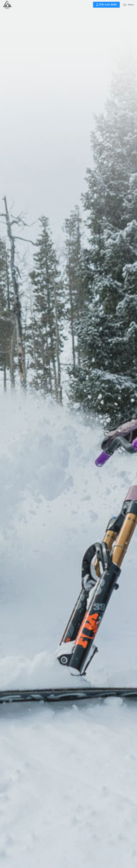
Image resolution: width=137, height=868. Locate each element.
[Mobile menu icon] (128, 5)
